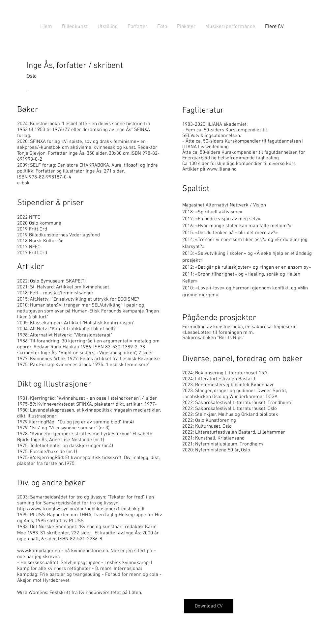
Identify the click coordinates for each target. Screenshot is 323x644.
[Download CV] (209, 606)
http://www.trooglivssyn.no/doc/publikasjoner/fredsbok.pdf (81, 509)
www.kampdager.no (39, 551)
